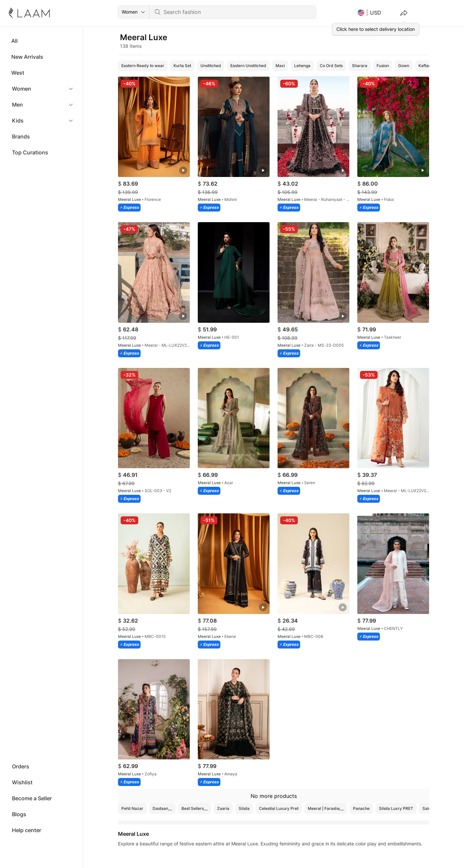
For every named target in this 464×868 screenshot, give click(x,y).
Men (17, 105)
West (18, 73)
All (14, 41)
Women (22, 89)
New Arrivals (27, 57)
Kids (18, 121)
